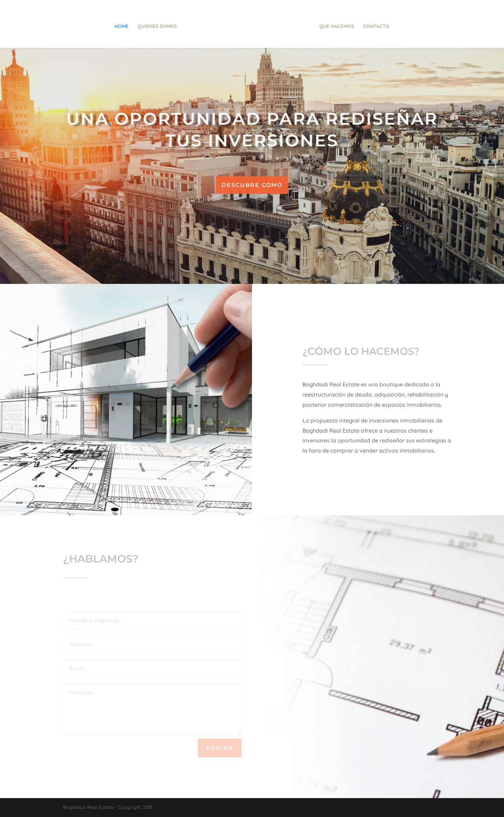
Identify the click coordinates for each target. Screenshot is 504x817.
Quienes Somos (156, 27)
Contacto (377, 27)
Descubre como (252, 185)
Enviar (220, 748)
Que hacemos (337, 27)
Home (121, 27)
